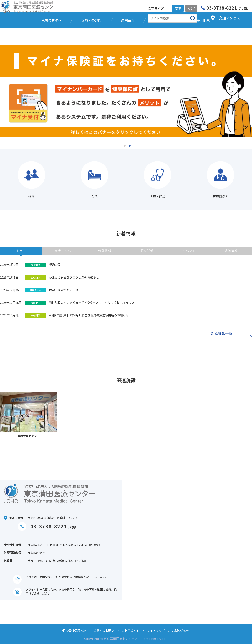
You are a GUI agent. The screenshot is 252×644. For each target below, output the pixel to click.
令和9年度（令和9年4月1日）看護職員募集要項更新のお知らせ (89, 315)
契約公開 (55, 264)
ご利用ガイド (131, 631)
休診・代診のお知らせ (64, 290)
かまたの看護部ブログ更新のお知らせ (74, 277)
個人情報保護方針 (74, 631)
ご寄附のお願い (104, 631)
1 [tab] (125, 146)
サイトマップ (156, 631)
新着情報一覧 (222, 334)
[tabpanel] (126, 91)
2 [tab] (130, 146)
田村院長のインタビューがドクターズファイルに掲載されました (91, 302)
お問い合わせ (181, 631)
